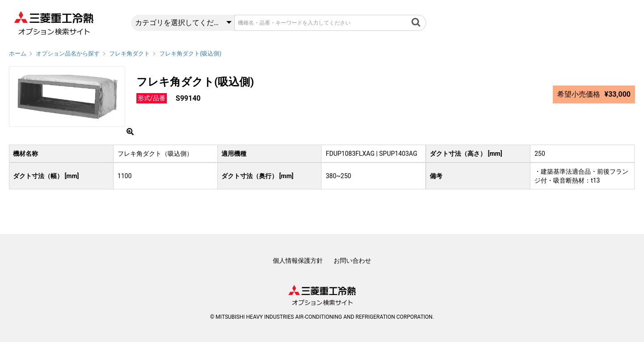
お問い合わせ (352, 261)
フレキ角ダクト (129, 53)
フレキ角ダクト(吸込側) (190, 53)
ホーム (18, 53)
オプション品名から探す (68, 53)
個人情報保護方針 (298, 261)
